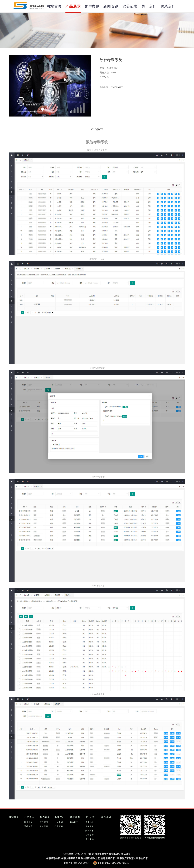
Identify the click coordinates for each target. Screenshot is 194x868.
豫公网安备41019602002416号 (113, 862)
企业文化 (90, 838)
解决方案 (90, 830)
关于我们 (149, 6)
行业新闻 (59, 826)
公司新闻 (59, 821)
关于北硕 (90, 821)
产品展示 (73, 6)
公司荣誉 (90, 834)
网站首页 (54, 6)
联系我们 (168, 6)
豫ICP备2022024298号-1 (76, 862)
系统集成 (28, 826)
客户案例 (92, 6)
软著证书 (130, 6)
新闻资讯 (111, 6)
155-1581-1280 (117, 87)
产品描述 (97, 129)
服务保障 (90, 826)
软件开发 (28, 821)
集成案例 (44, 826)
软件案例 (44, 821)
